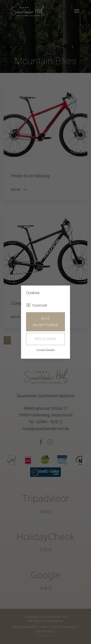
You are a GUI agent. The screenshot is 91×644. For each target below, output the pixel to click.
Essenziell (40, 305)
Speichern (46, 339)
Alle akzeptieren (45, 322)
